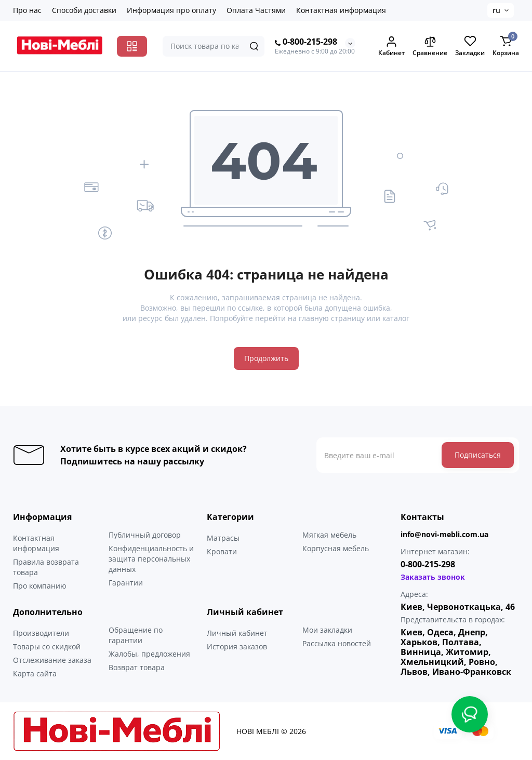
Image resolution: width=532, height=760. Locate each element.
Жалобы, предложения (149, 654)
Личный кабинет (237, 633)
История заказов (237, 646)
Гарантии (126, 583)
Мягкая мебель (329, 535)
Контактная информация (341, 10)
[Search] (254, 46)
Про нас (27, 10)
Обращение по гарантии (136, 635)
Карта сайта (35, 674)
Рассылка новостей (337, 643)
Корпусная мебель (336, 548)
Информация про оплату (171, 10)
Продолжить (266, 358)
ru (496, 10)
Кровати (222, 551)
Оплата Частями (256, 10)
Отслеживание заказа (52, 660)
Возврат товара (137, 667)
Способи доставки (84, 10)
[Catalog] (132, 46)
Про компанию (40, 586)
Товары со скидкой (47, 646)
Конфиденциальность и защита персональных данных (151, 559)
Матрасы (223, 538)
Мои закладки (327, 630)
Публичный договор (145, 535)
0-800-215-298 (306, 42)
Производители (41, 633)
